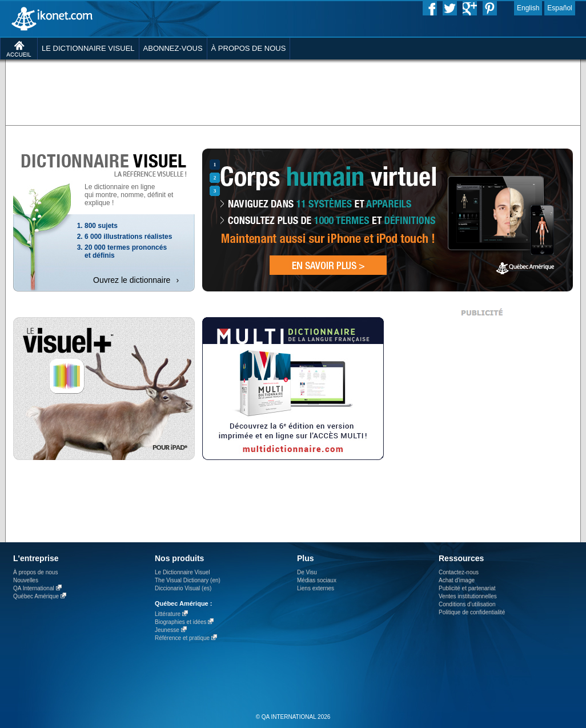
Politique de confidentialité (472, 612)
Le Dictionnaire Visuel (182, 572)
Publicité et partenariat (467, 588)
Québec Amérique (36, 596)
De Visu (307, 572)
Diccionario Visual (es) (183, 588)
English (528, 8)
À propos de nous (35, 572)
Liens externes (316, 588)
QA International (34, 588)
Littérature (168, 614)
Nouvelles (26, 580)
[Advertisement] (293, 91)
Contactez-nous (459, 572)
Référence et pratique (182, 638)
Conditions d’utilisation (467, 604)
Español (559, 8)
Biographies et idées (181, 622)
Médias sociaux (317, 580)
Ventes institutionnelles (468, 596)
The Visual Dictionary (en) (188, 580)
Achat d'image (457, 580)
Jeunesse (167, 630)
